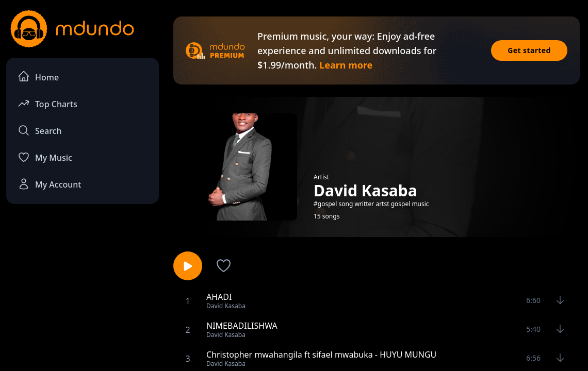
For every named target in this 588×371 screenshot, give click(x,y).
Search (39, 130)
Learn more (346, 65)
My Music (45, 157)
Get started (529, 50)
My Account (49, 184)
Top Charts (47, 103)
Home (38, 77)
